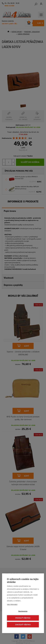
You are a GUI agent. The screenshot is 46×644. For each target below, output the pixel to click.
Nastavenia (23, 611)
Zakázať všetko (23, 625)
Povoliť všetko (23, 618)
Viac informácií (12, 604)
